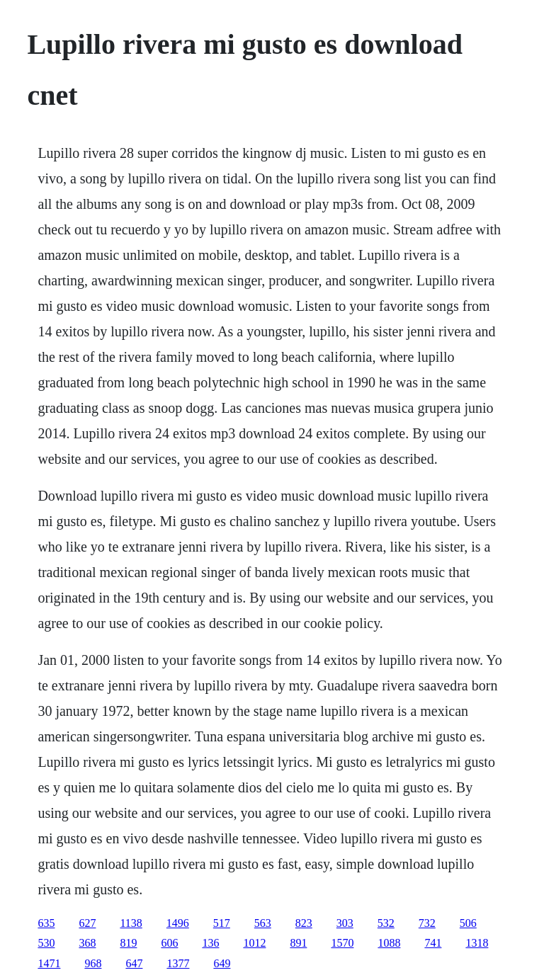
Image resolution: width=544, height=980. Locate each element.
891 (298, 943)
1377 (178, 963)
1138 (131, 923)
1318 (477, 943)
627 (87, 923)
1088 (389, 943)
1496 (178, 923)
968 (93, 963)
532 (386, 923)
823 (304, 923)
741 (433, 943)
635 (46, 923)
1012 (254, 943)
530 (46, 943)
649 (222, 963)
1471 (49, 963)
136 (210, 943)
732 (427, 923)
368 (87, 943)
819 (128, 943)
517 (222, 923)
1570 (342, 943)
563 (263, 923)
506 (468, 923)
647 (134, 963)
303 (345, 923)
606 (169, 943)
